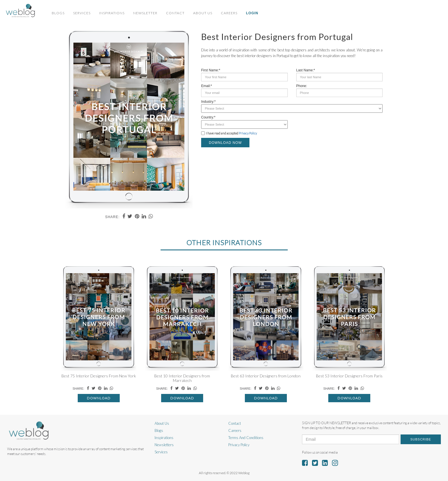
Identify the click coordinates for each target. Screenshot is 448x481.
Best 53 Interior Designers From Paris (349, 376)
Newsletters (164, 445)
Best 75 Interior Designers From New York (99, 376)
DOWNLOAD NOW (225, 143)
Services (82, 13)
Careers (229, 13)
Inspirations (112, 13)
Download (99, 398)
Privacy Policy (248, 133)
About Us (203, 13)
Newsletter (145, 13)
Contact (175, 13)
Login (252, 13)
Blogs (58, 13)
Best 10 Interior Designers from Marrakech (182, 378)
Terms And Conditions (246, 438)
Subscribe (421, 439)
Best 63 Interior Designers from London (266, 376)
